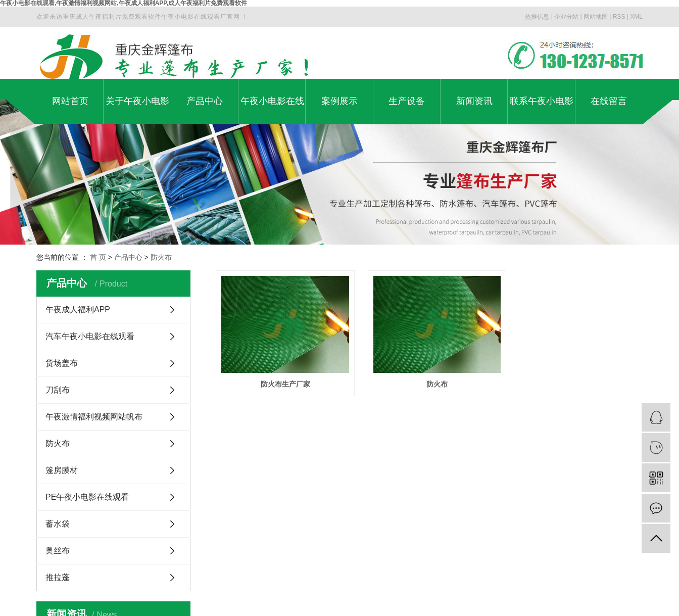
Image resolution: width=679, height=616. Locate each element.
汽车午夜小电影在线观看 (90, 336)
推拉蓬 (58, 577)
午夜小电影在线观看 (272, 110)
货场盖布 (62, 363)
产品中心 (205, 101)
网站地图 (596, 17)
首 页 (98, 257)
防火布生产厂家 (282, 381)
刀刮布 (58, 390)
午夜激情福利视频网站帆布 (94, 417)
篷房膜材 (62, 470)
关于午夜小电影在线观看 (137, 110)
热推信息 (537, 17)
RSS (619, 17)
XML (636, 17)
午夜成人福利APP (78, 310)
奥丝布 (58, 551)
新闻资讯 (474, 101)
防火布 (161, 257)
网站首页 (70, 101)
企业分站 (566, 17)
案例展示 (339, 101)
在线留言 (609, 101)
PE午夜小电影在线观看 (87, 497)
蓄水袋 (58, 524)
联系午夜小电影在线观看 (542, 110)
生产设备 (407, 101)
